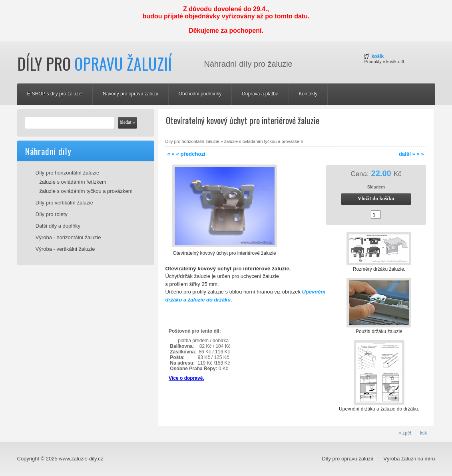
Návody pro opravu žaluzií (130, 94)
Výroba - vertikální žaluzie (65, 249)
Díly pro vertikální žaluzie (64, 203)
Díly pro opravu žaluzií (348, 459)
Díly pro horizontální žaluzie (68, 173)
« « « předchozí (186, 154)
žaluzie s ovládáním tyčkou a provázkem (86, 191)
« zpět (405, 433)
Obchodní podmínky (200, 94)
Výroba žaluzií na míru (409, 459)
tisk (424, 433)
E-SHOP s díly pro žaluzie (55, 94)
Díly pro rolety (52, 214)
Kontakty (308, 94)
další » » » (411, 154)
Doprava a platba (260, 94)
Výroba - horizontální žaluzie (68, 237)
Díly (95, 63)
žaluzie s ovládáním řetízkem (73, 182)
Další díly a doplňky (58, 226)
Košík (377, 56)
